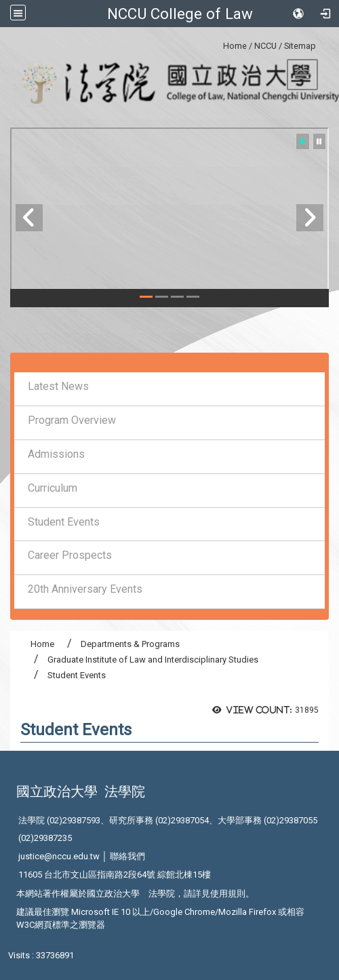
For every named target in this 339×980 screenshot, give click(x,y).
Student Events (64, 522)
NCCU (265, 46)
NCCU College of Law (180, 14)
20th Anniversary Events (85, 589)
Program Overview (72, 420)
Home (235, 46)
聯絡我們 (127, 856)
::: (218, 44)
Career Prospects (70, 555)
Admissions (56, 454)
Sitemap (300, 46)
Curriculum (53, 488)
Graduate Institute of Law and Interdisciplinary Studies (153, 660)
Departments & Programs (130, 644)
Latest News (58, 386)
